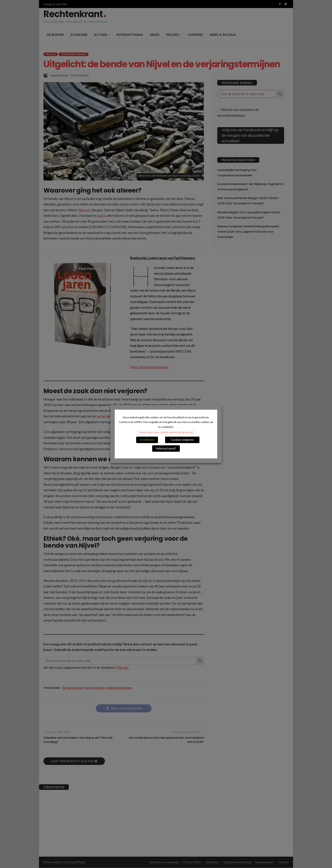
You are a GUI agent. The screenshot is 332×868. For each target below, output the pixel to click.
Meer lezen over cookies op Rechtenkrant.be (166, 432)
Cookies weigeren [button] (182, 440)
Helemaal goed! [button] (166, 448)
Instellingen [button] (147, 440)
